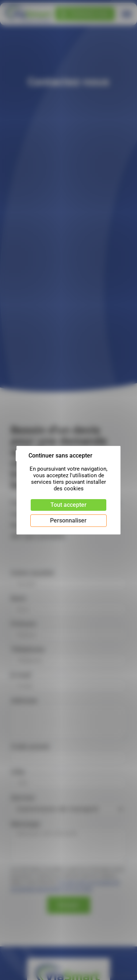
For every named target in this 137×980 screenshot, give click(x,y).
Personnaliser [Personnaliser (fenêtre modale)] (68, 520)
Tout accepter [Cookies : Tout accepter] (68, 505)
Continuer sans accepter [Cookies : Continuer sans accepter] (60, 456)
